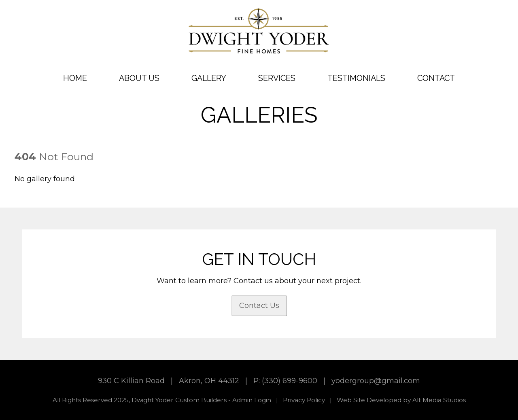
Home (75, 78)
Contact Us (259, 305)
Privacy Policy (304, 400)
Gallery (209, 78)
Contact (436, 78)
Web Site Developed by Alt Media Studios (401, 400)
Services (277, 78)
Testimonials (356, 78)
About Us (139, 78)
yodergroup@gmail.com (376, 381)
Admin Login (252, 400)
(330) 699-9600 (290, 381)
